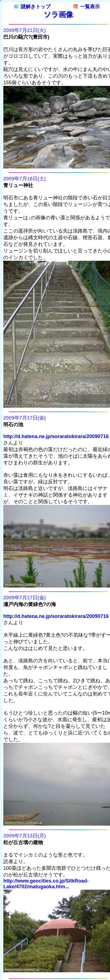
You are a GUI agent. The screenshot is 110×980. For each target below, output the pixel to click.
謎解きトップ (32, 7)
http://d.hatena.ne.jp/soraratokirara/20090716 (56, 436)
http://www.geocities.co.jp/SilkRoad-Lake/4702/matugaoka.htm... (46, 884)
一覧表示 (87, 7)
